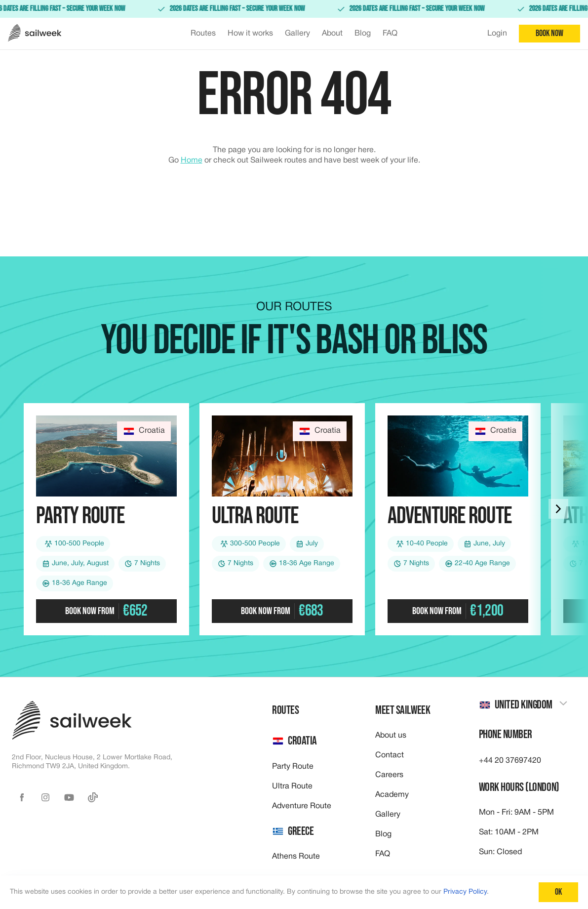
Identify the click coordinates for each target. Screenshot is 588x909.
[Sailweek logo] (35, 34)
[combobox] (524, 705)
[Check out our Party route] (106, 519)
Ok (558, 892)
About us (391, 736)
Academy (392, 795)
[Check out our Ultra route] (282, 519)
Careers (389, 775)
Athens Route (296, 857)
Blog (383, 834)
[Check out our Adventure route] (458, 519)
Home (192, 161)
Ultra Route (292, 786)
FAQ (383, 854)
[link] (294, 9)
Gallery (388, 815)
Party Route (293, 767)
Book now (549, 33)
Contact (390, 755)
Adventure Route (302, 806)
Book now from (106, 611)
